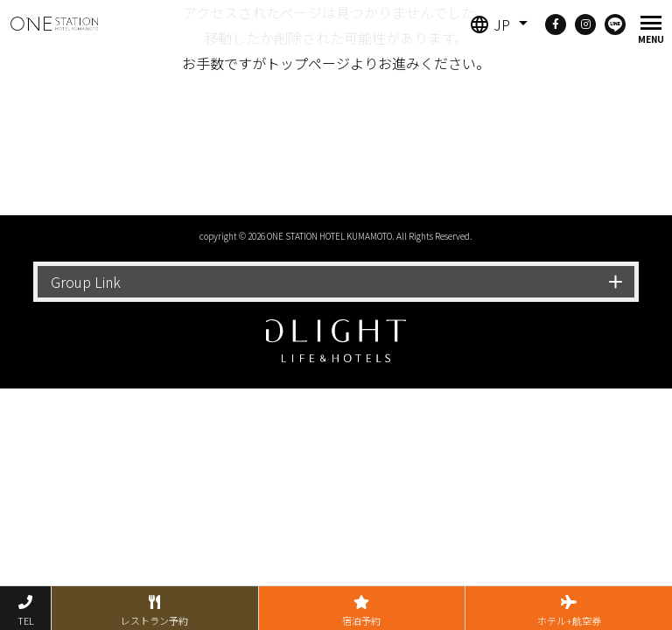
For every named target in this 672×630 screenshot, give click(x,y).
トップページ (308, 63)
